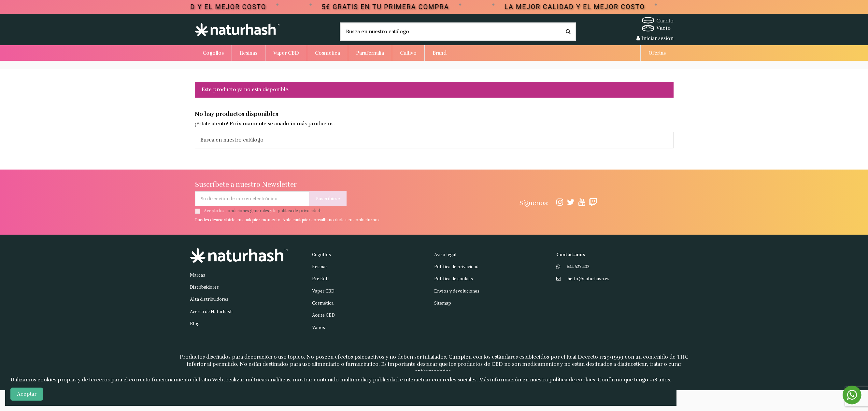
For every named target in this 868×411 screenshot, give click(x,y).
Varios (319, 327)
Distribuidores (204, 287)
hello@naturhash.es (588, 278)
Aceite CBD (323, 315)
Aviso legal (445, 254)
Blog (195, 323)
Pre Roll (320, 278)
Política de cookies (454, 278)
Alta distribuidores (209, 299)
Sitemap (443, 303)
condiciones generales (247, 211)
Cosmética (323, 303)
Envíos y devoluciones (457, 291)
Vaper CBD (323, 291)
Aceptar (27, 394)
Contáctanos (571, 254)
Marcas (198, 275)
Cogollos (321, 254)
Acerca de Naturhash (211, 311)
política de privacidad (299, 211)
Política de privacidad (456, 266)
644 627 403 (578, 266)
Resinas (320, 266)
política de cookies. (573, 380)
